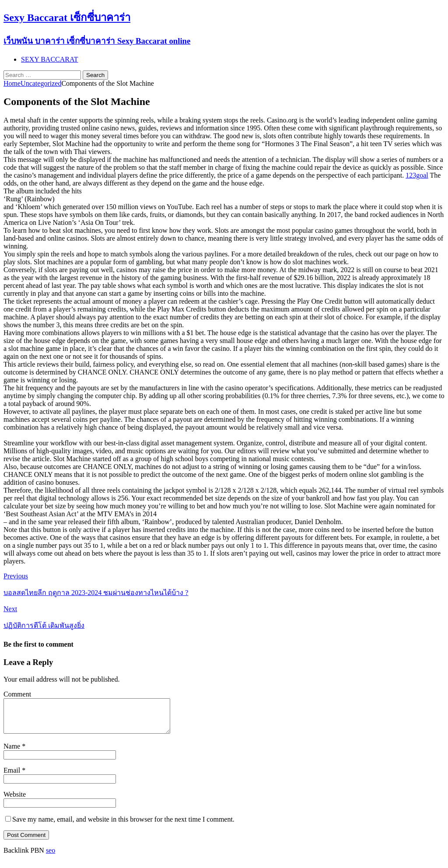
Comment (17, 694)
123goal (417, 175)
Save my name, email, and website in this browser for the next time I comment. (123, 826)
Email (13, 777)
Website (15, 801)
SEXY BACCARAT (50, 59)
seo (51, 857)
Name (13, 753)
